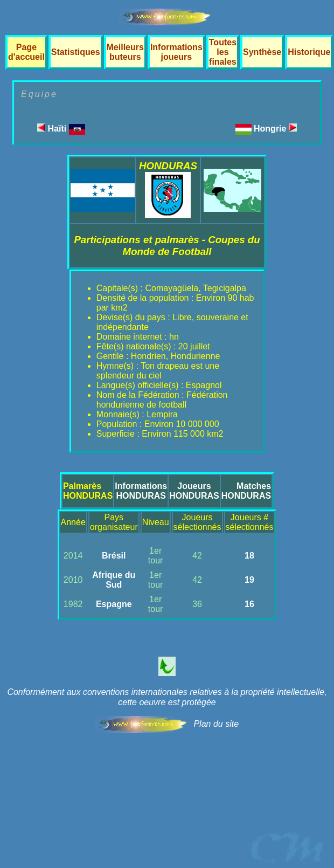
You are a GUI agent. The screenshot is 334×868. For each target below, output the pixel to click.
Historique (309, 52)
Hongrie (275, 129)
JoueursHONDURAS (194, 491)
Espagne (114, 604)
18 (249, 556)
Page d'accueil (26, 52)
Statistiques (76, 52)
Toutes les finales (223, 52)
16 (249, 604)
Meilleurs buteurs (125, 52)
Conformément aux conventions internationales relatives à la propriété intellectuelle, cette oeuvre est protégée (167, 697)
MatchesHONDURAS (246, 491)
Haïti (61, 129)
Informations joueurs (176, 52)
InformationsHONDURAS (141, 491)
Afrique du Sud (114, 580)
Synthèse (262, 52)
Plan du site (216, 724)
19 (249, 580)
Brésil (114, 556)
